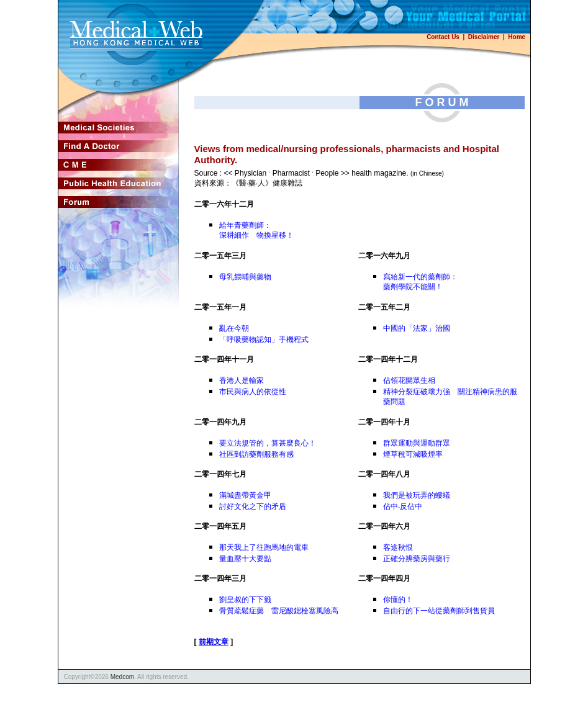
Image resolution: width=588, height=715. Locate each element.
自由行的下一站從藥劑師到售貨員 (439, 611)
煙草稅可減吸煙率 (413, 454)
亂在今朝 (234, 328)
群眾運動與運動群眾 (417, 443)
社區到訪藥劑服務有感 (256, 454)
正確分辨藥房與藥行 (417, 559)
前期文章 (214, 642)
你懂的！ (398, 600)
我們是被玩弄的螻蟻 (417, 495)
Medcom (122, 677)
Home (517, 37)
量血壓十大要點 (245, 559)
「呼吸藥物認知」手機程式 (264, 340)
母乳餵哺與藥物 (245, 277)
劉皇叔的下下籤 (245, 600)
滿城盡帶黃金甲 (245, 495)
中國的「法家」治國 (417, 328)
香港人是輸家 (242, 380)
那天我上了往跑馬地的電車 (264, 547)
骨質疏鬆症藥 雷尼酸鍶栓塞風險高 (279, 611)
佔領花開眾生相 (409, 380)
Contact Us (443, 37)
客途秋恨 (398, 547)
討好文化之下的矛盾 (253, 506)
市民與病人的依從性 (253, 392)
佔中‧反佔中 (403, 506)
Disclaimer (484, 37)
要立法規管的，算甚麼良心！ (268, 443)
